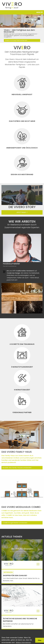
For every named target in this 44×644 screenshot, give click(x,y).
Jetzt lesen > (22, 212)
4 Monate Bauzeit (22, 390)
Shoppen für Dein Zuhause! (15, 576)
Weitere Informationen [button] (23, 643)
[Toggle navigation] (22, 12)
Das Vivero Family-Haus (17, 452)
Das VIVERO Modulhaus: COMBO (21, 507)
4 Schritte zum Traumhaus (22, 344)
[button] (42, 29)
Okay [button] (40, 640)
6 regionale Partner (22, 412)
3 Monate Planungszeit (22, 367)
